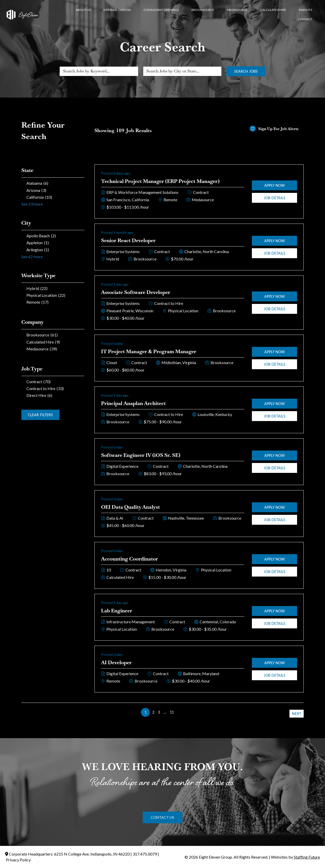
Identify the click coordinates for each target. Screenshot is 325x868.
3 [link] (159, 712)
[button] (162, 817)
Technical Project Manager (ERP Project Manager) (160, 181)
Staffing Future (307, 857)
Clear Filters (40, 415)
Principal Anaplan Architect (133, 403)
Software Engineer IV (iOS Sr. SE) (141, 455)
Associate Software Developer (136, 292)
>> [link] (180, 712)
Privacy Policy (18, 860)
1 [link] (145, 712)
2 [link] (153, 712)
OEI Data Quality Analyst (131, 507)
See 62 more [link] (32, 257)
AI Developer (116, 662)
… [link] (165, 712)
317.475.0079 (145, 854)
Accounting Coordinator (129, 559)
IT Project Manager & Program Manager (149, 351)
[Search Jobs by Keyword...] (99, 71)
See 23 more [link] (32, 204)
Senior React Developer (128, 240)
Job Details (275, 198)
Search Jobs (246, 71)
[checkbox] (53, 183)
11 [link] (172, 712)
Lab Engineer (117, 611)
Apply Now (275, 185)
